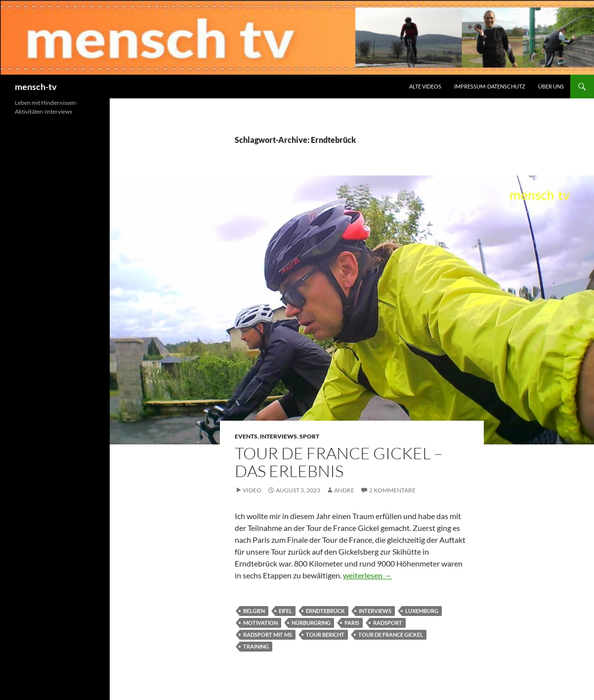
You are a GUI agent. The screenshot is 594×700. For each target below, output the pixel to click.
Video (252, 490)
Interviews (278, 436)
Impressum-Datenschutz (490, 86)
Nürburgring (311, 623)
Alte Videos (425, 86)
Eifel (285, 611)
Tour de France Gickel (391, 634)
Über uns (551, 86)
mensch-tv (36, 87)
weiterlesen (367, 575)
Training (256, 646)
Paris (352, 623)
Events (246, 436)
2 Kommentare (392, 490)
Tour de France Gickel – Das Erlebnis (339, 462)
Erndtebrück (325, 611)
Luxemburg (422, 611)
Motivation (260, 623)
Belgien (254, 611)
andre (344, 490)
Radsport (388, 623)
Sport (309, 436)
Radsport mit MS (268, 634)
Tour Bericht (325, 634)
